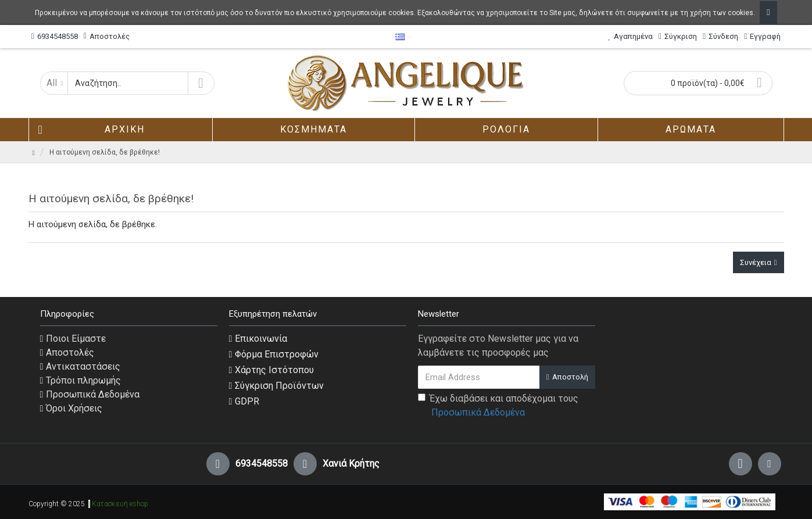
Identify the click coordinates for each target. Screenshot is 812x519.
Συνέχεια (756, 262)
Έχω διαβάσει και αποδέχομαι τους (498, 406)
